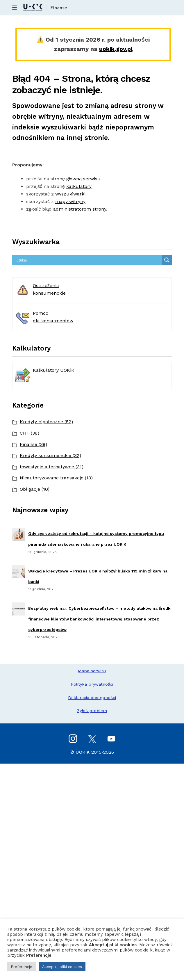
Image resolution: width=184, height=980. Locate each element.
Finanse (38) (33, 444)
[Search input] (89, 260)
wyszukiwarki (70, 194)
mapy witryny (70, 201)
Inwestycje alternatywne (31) (52, 467)
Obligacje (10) (35, 489)
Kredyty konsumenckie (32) (50, 455)
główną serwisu (83, 179)
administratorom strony (80, 209)
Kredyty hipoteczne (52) (46, 422)
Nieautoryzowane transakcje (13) (56, 478)
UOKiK (83, 752)
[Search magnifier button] (167, 260)
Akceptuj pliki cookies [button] (62, 967)
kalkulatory (79, 186)
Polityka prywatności (92, 684)
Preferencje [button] (22, 967)
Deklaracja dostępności (92, 698)
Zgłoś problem (92, 711)
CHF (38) (30, 433)
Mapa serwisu (92, 671)
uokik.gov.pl (116, 49)
